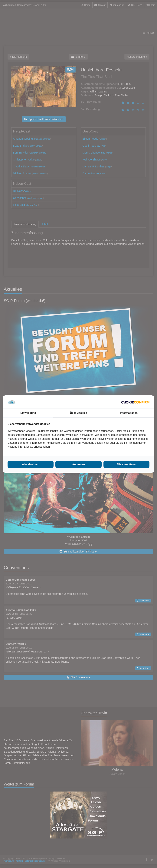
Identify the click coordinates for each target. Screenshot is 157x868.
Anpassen (78, 464)
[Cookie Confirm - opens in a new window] (135, 402)
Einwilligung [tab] (28, 413)
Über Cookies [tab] (78, 413)
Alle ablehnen (31, 464)
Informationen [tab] (129, 413)
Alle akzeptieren (127, 464)
